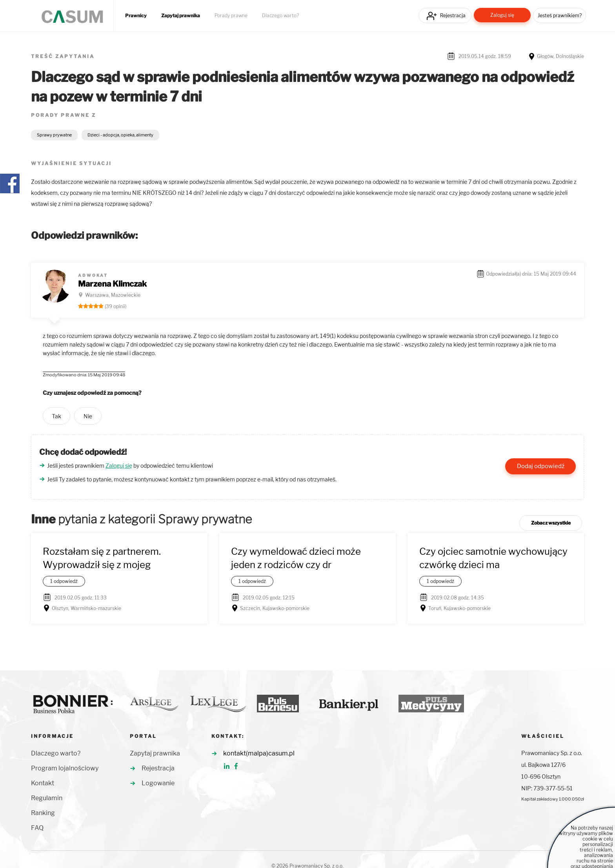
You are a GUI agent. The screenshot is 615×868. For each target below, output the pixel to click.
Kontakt (43, 783)
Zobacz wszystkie (551, 523)
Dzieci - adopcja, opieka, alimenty (120, 135)
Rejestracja (453, 15)
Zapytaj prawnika (181, 16)
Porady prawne (231, 16)
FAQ (37, 828)
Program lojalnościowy (65, 768)
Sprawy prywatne (54, 135)
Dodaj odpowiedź (541, 466)
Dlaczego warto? (280, 16)
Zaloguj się (502, 15)
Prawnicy (136, 16)
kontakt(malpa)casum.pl (259, 753)
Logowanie (158, 783)
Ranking (43, 813)
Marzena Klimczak (112, 284)
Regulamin (47, 798)
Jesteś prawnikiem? (560, 15)
